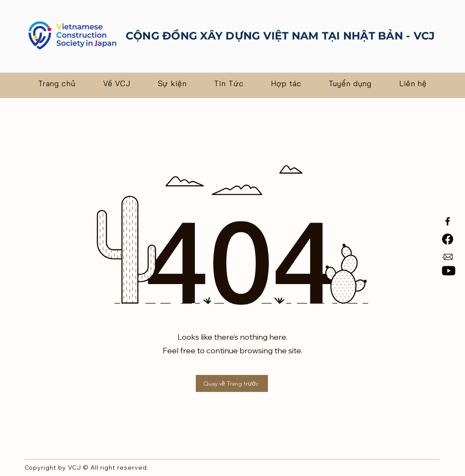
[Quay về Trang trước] (232, 383)
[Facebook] (448, 221)
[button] (117, 83)
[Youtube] (449, 271)
